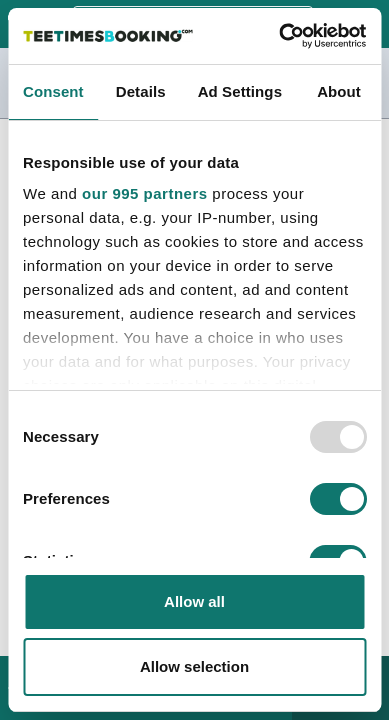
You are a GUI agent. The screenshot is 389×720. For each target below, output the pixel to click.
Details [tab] (141, 91)
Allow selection (194, 666)
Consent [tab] (53, 91)
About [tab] (339, 91)
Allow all (194, 601)
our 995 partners (145, 193)
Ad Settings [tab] (240, 91)
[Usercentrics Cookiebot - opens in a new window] (279, 36)
